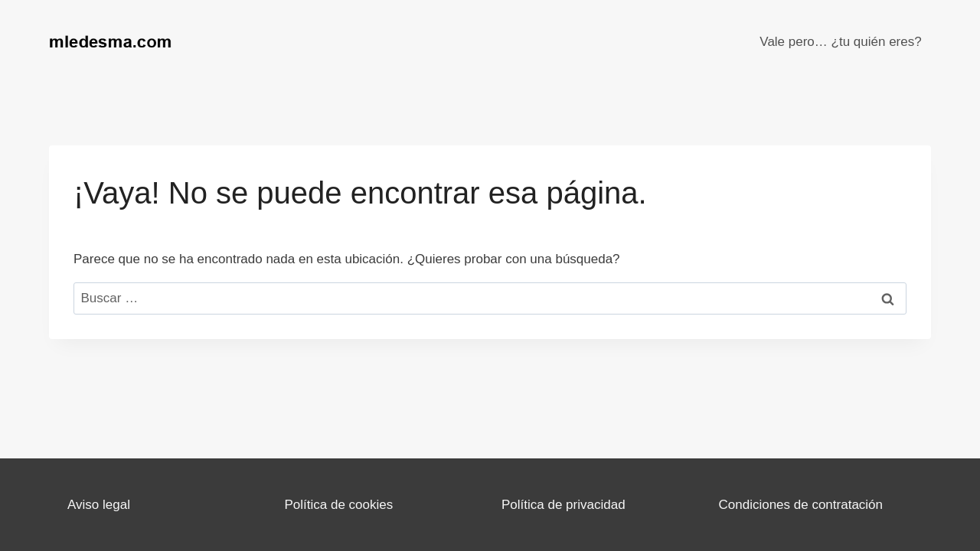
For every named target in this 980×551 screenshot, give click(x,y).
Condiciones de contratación (801, 505)
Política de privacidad (563, 505)
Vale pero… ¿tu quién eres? (840, 42)
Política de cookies (339, 505)
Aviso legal (99, 505)
